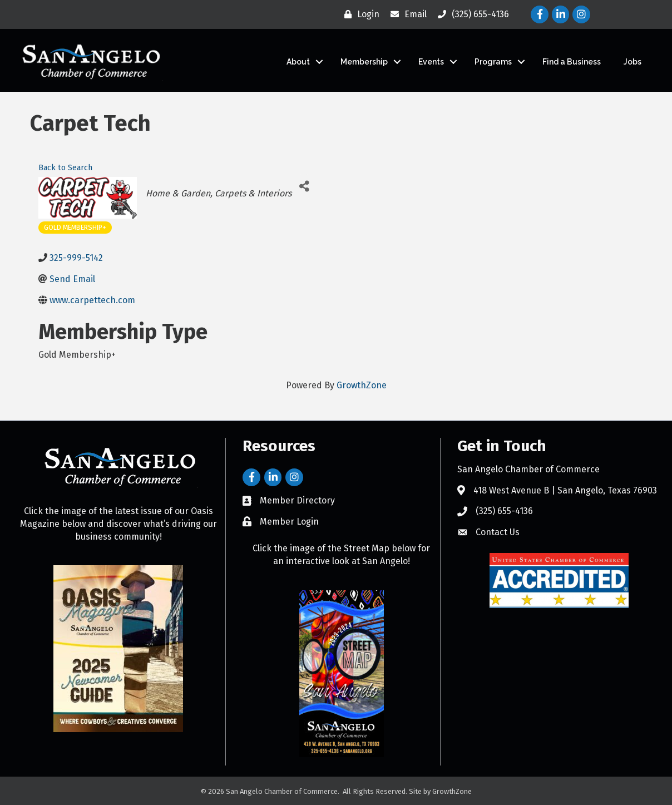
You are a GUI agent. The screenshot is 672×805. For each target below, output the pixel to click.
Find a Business (572, 62)
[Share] (304, 187)
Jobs (633, 62)
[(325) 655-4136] (471, 14)
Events (431, 62)
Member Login (289, 522)
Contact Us (498, 532)
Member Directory (297, 500)
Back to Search (65, 168)
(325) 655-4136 (504, 511)
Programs (493, 62)
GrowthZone (362, 385)
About (298, 62)
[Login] (359, 14)
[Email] (406, 14)
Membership (364, 62)
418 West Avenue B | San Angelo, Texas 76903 (565, 490)
